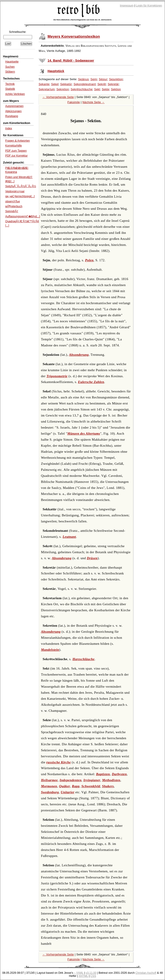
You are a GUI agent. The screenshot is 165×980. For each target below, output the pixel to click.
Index (9, 128)
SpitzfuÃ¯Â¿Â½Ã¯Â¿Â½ (21, 186)
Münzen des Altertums (84, 433)
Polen (89, 260)
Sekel (55, 84)
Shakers (108, 786)
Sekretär (113, 84)
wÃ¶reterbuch (14, 206)
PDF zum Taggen (16, 151)
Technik (10, 84)
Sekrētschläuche (82, 89)
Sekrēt (102, 84)
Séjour (103, 79)
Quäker (65, 786)
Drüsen (92, 558)
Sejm (94, 79)
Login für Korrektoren (149, 6)
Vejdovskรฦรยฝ (15, 191)
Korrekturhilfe (13, 146)
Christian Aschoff (146, 973)
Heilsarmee (49, 780)
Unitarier (67, 792)
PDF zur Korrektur (16, 156)
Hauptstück (56, 71)
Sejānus (83, 79)
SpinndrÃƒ (12, 211)
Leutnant (69, 537)
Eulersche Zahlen (91, 382)
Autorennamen (14, 106)
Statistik (10, 89)
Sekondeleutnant (85, 84)
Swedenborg (50, 792)
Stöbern (10, 72)
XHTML (83, 976)
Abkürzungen (13, 111)
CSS (93, 976)
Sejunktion (116, 79)
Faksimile (74, 102)
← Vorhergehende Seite (58, 97)
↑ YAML (79, 973)
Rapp (76, 786)
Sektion (116, 89)
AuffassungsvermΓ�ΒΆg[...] (23, 216)
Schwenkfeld (91, 786)
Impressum (127, 6)
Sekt (97, 89)
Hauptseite (12, 62)
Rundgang (12, 116)
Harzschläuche (84, 659)
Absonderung (79, 355)
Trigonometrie (57, 376)
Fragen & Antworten (17, 141)
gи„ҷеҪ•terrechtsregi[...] (20, 196)
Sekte (105, 89)
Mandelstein (50, 650)
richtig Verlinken (15, 94)
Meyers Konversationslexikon (74, 37)
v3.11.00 (91, 973)
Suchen (10, 67)
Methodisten (111, 780)
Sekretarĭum (47, 89)
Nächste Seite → (94, 102)
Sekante (44, 84)
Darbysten (119, 774)
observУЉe (12, 201)
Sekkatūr (66, 84)
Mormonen (49, 786)
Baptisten (103, 774)
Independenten (70, 780)
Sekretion (63, 89)
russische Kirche (59, 762)
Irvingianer (92, 780)
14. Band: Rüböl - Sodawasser (71, 61)
